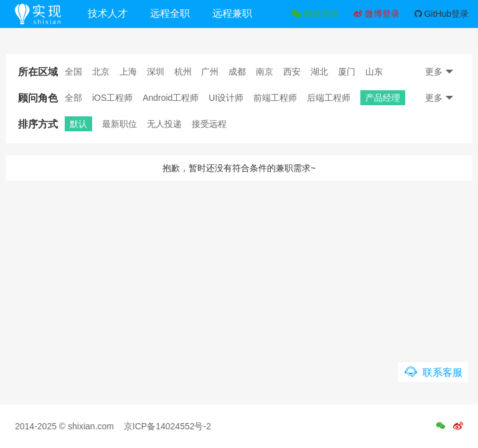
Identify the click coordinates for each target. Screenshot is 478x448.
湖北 (319, 72)
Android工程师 (171, 98)
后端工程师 (329, 98)
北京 (101, 72)
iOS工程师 (112, 98)
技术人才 (108, 13)
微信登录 (315, 14)
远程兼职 (232, 13)
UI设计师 (226, 98)
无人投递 (164, 124)
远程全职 (170, 13)
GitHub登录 (442, 14)
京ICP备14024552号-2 (167, 426)
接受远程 (209, 124)
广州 (210, 72)
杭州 (183, 72)
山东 (374, 72)
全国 (73, 72)
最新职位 (119, 124)
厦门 (347, 72)
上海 (128, 72)
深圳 (156, 72)
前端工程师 (275, 98)
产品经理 (383, 98)
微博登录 (377, 14)
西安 (292, 72)
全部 (73, 98)
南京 (265, 72)
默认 (78, 124)
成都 (237, 72)
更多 (439, 72)
